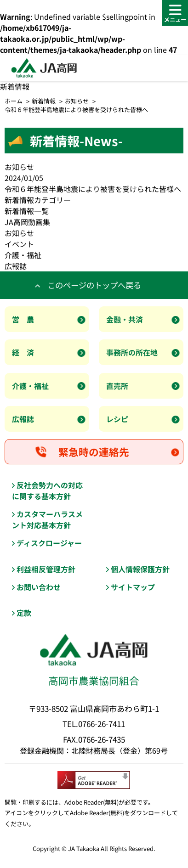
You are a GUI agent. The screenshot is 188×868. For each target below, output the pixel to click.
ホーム (14, 101)
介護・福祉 (23, 255)
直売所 (117, 386)
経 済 (23, 352)
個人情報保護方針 (140, 569)
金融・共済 (125, 319)
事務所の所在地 (132, 352)
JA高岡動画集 (27, 222)
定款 (24, 613)
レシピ (117, 419)
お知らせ (77, 101)
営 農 (23, 319)
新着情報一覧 (27, 211)
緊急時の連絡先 (94, 452)
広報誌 (16, 266)
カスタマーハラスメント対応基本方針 (47, 519)
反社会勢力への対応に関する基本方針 (47, 490)
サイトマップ (133, 587)
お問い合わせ (39, 587)
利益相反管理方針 (46, 569)
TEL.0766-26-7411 (94, 724)
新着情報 (44, 101)
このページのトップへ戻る (94, 285)
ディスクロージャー (49, 543)
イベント (19, 244)
